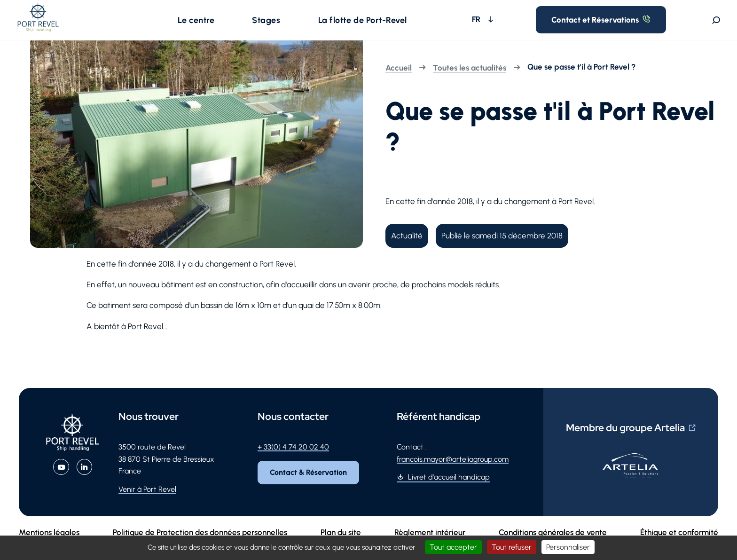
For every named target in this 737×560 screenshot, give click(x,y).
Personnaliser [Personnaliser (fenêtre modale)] (568, 547)
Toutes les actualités (470, 79)
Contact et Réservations (621, 25)
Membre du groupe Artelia (625, 439)
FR (527, 25)
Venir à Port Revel (147, 501)
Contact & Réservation (312, 485)
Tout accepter (453, 547)
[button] (206, 25)
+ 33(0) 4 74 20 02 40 (293, 458)
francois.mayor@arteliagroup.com (453, 470)
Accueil (399, 79)
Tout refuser (512, 547)
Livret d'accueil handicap (449, 488)
